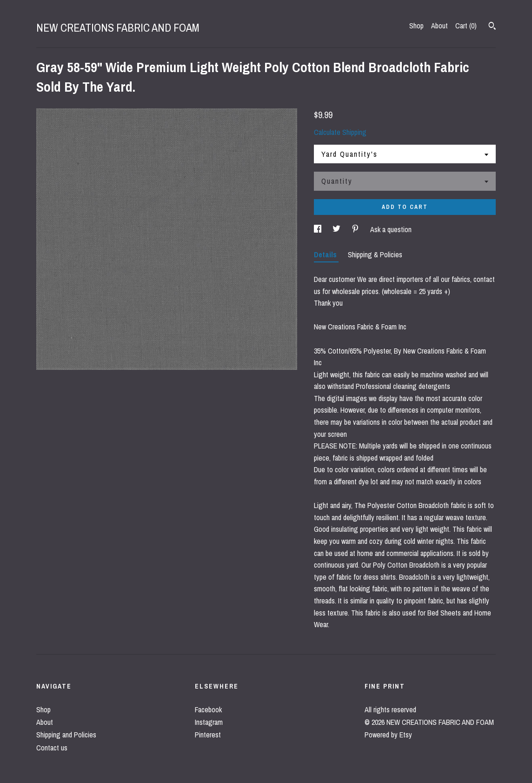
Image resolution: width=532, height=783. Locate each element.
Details (326, 254)
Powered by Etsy (388, 735)
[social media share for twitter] (337, 229)
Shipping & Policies (375, 254)
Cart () (466, 26)
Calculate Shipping (340, 132)
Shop (416, 26)
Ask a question (391, 229)
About (439, 26)
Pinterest (208, 735)
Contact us (52, 748)
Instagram (209, 722)
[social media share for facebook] (319, 229)
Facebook (208, 709)
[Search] (492, 27)
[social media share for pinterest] (356, 229)
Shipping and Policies (66, 735)
